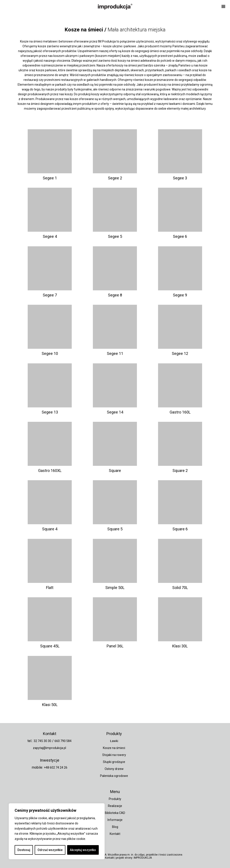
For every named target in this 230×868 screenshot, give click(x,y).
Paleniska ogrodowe (114, 776)
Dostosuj (24, 850)
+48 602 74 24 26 (56, 768)
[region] (57, 831)
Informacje (115, 820)
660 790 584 (63, 741)
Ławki (114, 741)
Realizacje (115, 806)
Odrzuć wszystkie (50, 850)
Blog (115, 827)
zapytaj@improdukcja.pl (49, 748)
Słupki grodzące (114, 762)
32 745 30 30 (42, 741)
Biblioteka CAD (115, 813)
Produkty (115, 799)
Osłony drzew (114, 769)
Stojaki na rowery (114, 755)
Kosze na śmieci (114, 748)
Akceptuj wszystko (83, 850)
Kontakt (115, 834)
